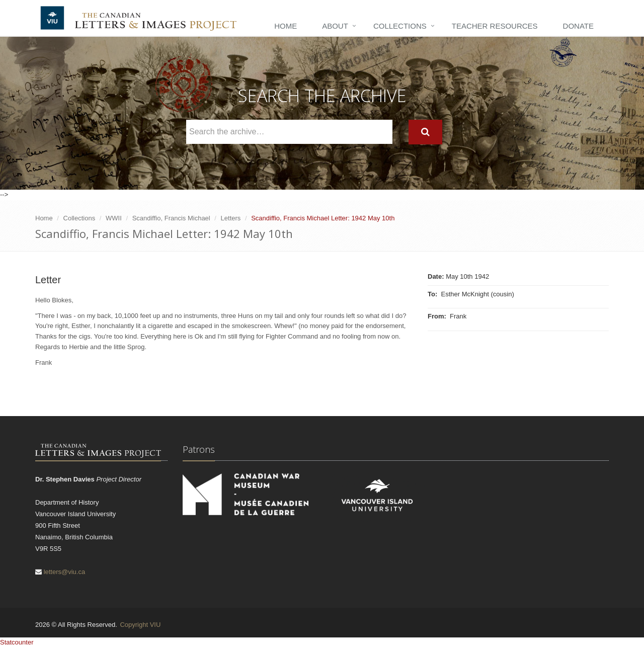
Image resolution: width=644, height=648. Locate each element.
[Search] (425, 132)
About (335, 26)
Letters (231, 218)
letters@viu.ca (65, 572)
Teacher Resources (495, 26)
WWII (114, 218)
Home (286, 26)
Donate (578, 26)
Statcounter (17, 642)
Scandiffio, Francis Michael (171, 218)
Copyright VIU (140, 625)
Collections (400, 26)
